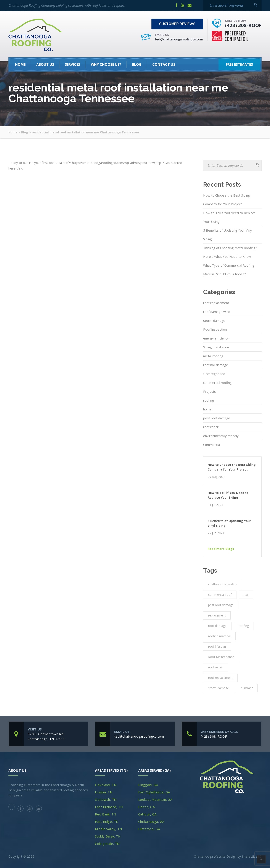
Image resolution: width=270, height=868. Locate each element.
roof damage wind (217, 312)
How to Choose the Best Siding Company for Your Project (227, 200)
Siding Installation (216, 347)
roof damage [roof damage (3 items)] (217, 626)
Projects (210, 391)
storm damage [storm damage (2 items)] (219, 688)
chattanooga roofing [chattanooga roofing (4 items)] (223, 584)
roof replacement (216, 303)
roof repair (211, 427)
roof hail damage (216, 365)
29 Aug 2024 (216, 477)
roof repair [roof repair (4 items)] (216, 667)
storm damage (214, 320)
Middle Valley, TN (108, 829)
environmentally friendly (221, 436)
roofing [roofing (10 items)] (244, 626)
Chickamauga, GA (151, 822)
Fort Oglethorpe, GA (154, 792)
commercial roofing (217, 383)
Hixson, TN (104, 792)
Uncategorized (214, 374)
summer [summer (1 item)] (247, 688)
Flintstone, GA (149, 829)
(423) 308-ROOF (243, 25)
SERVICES (72, 64)
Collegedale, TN (107, 844)
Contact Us (164, 64)
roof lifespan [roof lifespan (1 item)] (217, 646)
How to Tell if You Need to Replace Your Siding (229, 217)
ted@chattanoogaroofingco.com (179, 39)
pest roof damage (217, 418)
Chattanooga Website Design (215, 856)
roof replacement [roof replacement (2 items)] (220, 678)
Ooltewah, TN (106, 799)
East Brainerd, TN (109, 807)
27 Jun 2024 (216, 533)
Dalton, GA (146, 807)
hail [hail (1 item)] (246, 595)
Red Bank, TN (106, 814)
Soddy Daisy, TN (108, 836)
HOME (20, 64)
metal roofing (213, 356)
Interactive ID (252, 856)
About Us (45, 64)
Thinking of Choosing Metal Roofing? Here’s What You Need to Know (230, 252)
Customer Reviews (177, 24)
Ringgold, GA (148, 785)
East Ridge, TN (107, 822)
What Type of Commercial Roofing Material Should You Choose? (229, 270)
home (207, 409)
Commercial (212, 445)
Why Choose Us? (106, 64)
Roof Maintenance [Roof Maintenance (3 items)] (221, 657)
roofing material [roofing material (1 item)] (219, 636)
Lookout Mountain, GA (155, 799)
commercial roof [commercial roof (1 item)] (220, 595)
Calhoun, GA (147, 814)
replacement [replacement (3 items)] (217, 615)
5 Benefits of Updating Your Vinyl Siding (228, 235)
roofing (209, 400)
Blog (137, 64)
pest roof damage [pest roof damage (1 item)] (221, 605)
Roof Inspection (215, 329)
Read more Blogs (221, 549)
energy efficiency (216, 338)
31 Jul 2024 (215, 505)
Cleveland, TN (106, 785)
